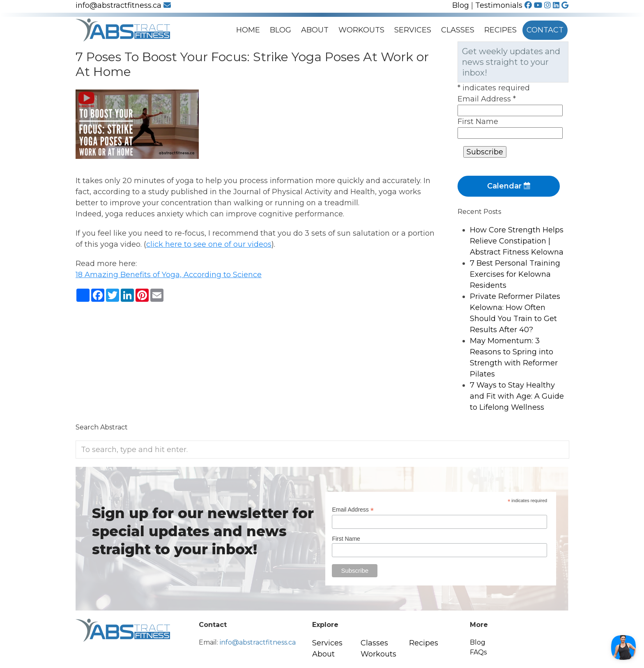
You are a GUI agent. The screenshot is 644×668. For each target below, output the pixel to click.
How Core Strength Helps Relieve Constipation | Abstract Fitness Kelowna (517, 241)
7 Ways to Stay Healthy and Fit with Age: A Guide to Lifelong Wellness (517, 396)
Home (248, 30)
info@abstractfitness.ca (123, 5)
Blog (461, 5)
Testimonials (499, 5)
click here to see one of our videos (209, 244)
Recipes (500, 30)
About (315, 30)
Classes (458, 30)
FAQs (478, 652)
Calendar (509, 186)
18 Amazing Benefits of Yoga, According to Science (169, 275)
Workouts (361, 30)
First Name (478, 122)
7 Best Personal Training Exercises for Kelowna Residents (515, 274)
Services (413, 30)
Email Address (487, 99)
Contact (545, 30)
